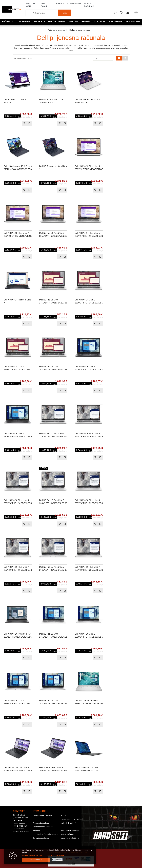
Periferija (39, 22)
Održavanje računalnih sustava (45, 834)
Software (100, 22)
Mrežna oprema (57, 22)
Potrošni (86, 22)
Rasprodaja (62, 4)
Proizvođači (76, 4)
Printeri (73, 22)
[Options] (57, 860)
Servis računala (89, 5)
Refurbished (133, 22)
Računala (8, 22)
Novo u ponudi (45, 5)
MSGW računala (67, 834)
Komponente (23, 22)
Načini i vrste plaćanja (70, 830)
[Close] (36, 860)
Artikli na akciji (30, 5)
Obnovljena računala (41, 838)
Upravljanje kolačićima (70, 838)
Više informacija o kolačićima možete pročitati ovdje (43, 855)
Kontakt (64, 815)
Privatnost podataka (41, 823)
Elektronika (116, 22)
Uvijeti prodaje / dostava (42, 815)
